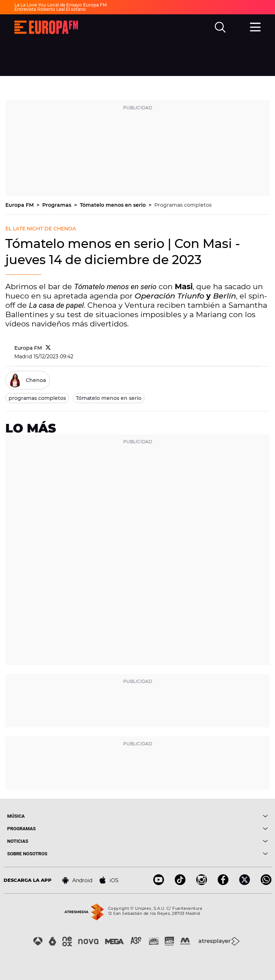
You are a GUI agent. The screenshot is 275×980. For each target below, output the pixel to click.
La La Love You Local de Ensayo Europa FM (61, 5)
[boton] (203, 816)
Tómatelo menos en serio (114, 205)
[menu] (255, 26)
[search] (220, 27)
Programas (57, 205)
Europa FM (20, 205)
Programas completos (183, 205)
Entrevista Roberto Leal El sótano (50, 9)
